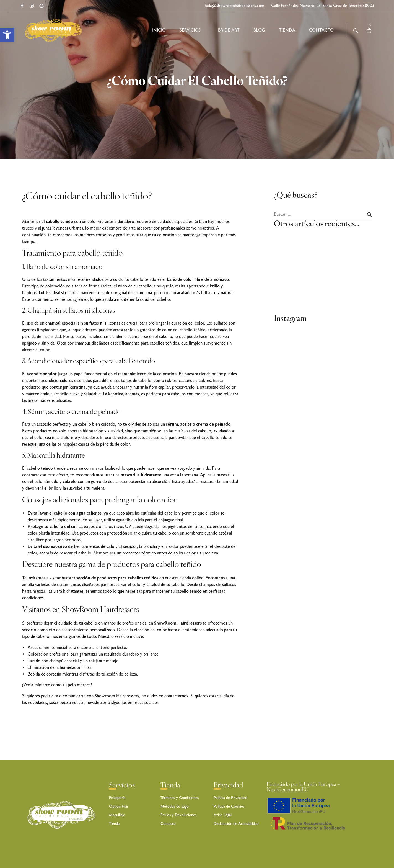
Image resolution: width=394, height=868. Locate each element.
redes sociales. (147, 703)
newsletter (97, 703)
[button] (7, 35)
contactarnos (176, 696)
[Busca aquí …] (356, 31)
